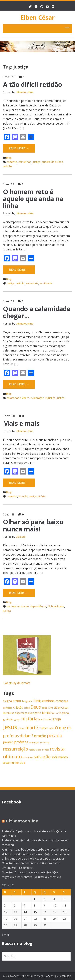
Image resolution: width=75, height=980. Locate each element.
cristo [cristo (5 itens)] (27, 708)
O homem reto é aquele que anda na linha (33, 199)
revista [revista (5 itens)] (46, 750)
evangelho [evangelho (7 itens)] (35, 713)
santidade (46, 283)
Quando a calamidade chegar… (37, 312)
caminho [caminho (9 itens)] (48, 701)
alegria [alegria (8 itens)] (7, 701)
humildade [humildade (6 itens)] (45, 719)
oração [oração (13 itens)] (40, 736)
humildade (58, 606)
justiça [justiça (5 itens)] (21, 728)
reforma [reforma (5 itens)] (45, 743)
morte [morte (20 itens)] (32, 727)
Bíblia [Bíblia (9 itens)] (37, 701)
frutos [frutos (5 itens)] (54, 713)
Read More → (19, 148)
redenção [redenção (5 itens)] (34, 743)
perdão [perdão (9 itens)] (8, 742)
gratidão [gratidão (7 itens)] (8, 719)
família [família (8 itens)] (46, 713)
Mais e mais (21, 423)
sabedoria (32, 283)
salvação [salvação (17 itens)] (42, 757)
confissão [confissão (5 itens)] (8, 708)
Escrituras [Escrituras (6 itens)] (8, 713)
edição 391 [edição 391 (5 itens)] (47, 708)
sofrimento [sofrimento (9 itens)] (60, 757)
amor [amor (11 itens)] (17, 701)
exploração (37, 398)
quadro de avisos (52, 162)
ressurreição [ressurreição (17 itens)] (15, 749)
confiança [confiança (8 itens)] (62, 701)
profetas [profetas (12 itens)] (21, 742)
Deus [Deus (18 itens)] (36, 707)
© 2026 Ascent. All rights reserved (23, 976)
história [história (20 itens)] (29, 719)
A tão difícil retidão (32, 84)
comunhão (25, 162)
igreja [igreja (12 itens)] (56, 719)
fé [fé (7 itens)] (60, 713)
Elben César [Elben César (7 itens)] (61, 708)
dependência (38, 606)
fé (49, 606)
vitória (42, 496)
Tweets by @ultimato (17, 683)
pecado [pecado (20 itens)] (55, 735)
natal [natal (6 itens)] (51, 728)
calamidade (14, 398)
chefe (26, 398)
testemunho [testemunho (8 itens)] (11, 763)
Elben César (37, 17)
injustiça (50, 398)
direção (23, 496)
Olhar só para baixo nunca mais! (33, 525)
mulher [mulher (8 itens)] (43, 728)
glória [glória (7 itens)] (65, 713)
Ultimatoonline (25, 92)
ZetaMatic (65, 976)
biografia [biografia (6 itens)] (27, 701)
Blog (9, 158)
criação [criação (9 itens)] (18, 707)
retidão (7, 166)
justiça (36, 162)
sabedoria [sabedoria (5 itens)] (28, 758)
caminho (12, 162)
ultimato (21, 537)
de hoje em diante (18, 606)
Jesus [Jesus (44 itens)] (10, 727)
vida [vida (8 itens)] (22, 763)
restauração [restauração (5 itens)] (35, 750)
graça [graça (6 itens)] (17, 719)
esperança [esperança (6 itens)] (21, 713)
